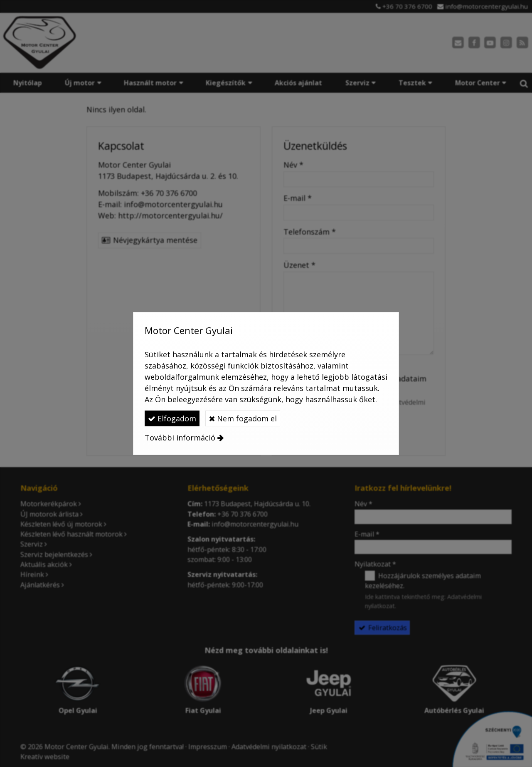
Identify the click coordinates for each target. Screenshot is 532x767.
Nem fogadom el (243, 418)
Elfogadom (172, 418)
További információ (180, 438)
